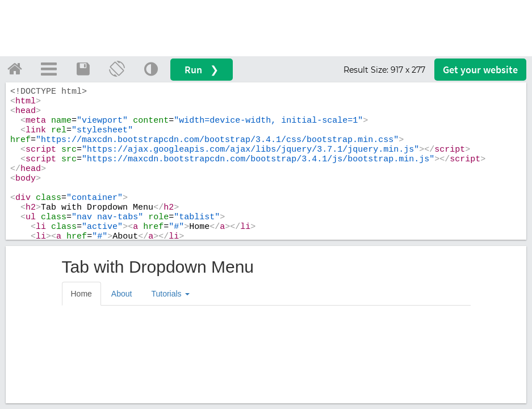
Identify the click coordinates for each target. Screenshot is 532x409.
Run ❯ (202, 70)
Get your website (480, 70)
